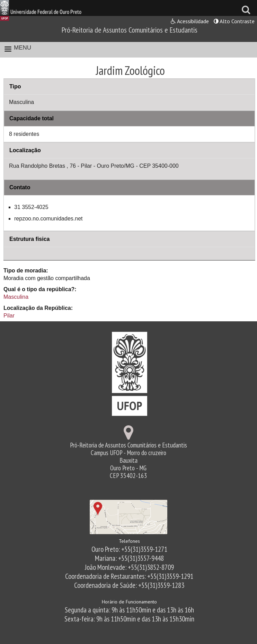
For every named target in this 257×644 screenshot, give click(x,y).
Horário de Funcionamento (129, 602)
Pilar (9, 316)
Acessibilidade (190, 21)
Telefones (129, 541)
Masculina (16, 297)
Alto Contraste (234, 21)
